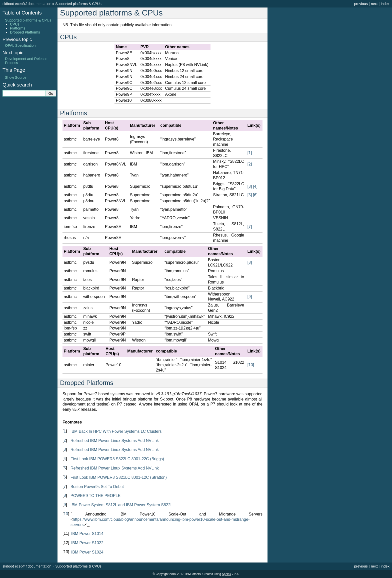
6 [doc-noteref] (255, 195)
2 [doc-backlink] (65, 440)
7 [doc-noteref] (250, 227)
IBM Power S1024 (87, 552)
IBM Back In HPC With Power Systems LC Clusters (116, 431)
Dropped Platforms (25, 32)
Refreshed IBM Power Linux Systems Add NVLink (115, 441)
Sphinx (226, 574)
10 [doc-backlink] (66, 514)
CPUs (15, 24)
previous (361, 4)
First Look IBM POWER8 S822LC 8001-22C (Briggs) (117, 459)
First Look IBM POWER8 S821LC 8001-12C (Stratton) (119, 477)
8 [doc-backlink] (65, 495)
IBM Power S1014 (87, 534)
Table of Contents (22, 13)
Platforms (18, 28)
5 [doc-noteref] (250, 195)
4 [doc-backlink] (65, 459)
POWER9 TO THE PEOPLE (95, 496)
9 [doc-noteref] (250, 297)
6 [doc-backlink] (65, 477)
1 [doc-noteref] (250, 153)
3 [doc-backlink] (65, 449)
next (374, 4)
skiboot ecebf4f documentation (27, 4)
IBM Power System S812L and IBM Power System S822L (121, 505)
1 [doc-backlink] (65, 431)
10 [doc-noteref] (251, 365)
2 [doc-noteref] (250, 164)
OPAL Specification (20, 45)
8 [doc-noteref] (250, 262)
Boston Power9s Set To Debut (97, 487)
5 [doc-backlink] (65, 468)
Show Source (16, 77)
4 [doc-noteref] (255, 186)
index (385, 4)
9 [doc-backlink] (65, 505)
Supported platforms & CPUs (78, 4)
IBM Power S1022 (87, 543)
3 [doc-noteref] (250, 186)
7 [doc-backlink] (65, 486)
